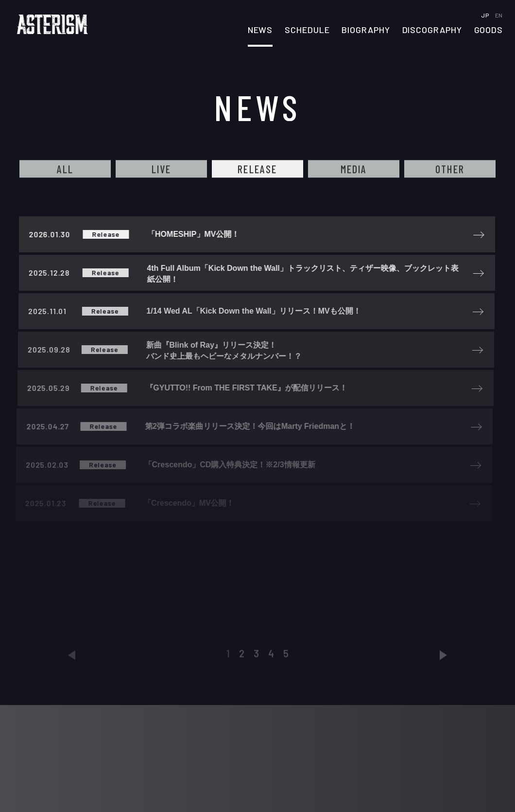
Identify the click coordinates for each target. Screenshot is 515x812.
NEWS (260, 30)
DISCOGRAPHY (432, 30)
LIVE (162, 170)
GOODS (489, 30)
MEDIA (354, 170)
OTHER (450, 170)
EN (499, 15)
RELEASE (257, 170)
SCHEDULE (307, 30)
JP (486, 15)
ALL (65, 170)
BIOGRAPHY (366, 30)
